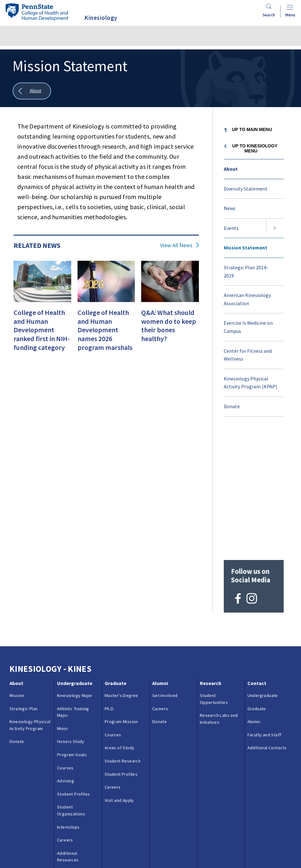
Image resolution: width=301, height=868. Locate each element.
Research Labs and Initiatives (219, 591)
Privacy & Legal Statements (170, 836)
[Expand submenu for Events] (275, 228)
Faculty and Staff (264, 607)
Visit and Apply (72, 745)
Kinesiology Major (75, 568)
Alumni (160, 556)
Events (231, 228)
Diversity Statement (246, 189)
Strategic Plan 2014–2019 (246, 271)
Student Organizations (71, 683)
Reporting (124, 836)
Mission (17, 568)
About (231, 169)
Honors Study (71, 614)
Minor (63, 601)
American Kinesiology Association (247, 299)
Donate (232, 406)
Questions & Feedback (31, 836)
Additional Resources (68, 729)
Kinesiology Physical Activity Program (30, 597)
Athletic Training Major (73, 584)
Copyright (23, 850)
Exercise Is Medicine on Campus (248, 327)
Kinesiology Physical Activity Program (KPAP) (250, 383)
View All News (176, 245)
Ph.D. (110, 581)
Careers (65, 712)
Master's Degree (122, 568)
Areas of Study (120, 620)
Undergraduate (75, 556)
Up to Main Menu (252, 129)
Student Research (123, 633)
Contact (257, 556)
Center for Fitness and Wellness (248, 355)
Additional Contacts (267, 620)
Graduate (116, 556)
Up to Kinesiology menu (255, 148)
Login (47, 850)
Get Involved (165, 568)
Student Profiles (73, 666)
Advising (66, 653)
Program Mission (121, 594)
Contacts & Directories (84, 836)
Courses (65, 640)
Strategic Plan (24, 581)
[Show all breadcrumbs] (32, 91)
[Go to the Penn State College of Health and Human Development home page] (37, 12)
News (230, 208)
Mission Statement (246, 248)
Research (211, 556)
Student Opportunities (214, 571)
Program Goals (72, 627)
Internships (68, 700)
